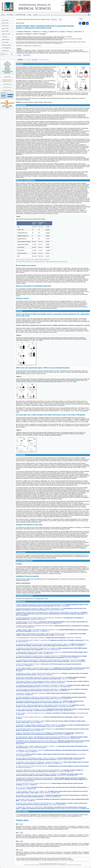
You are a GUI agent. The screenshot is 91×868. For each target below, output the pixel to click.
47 (32, 504)
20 (53, 148)
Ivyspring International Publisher (50, 864)
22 (74, 149)
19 (39, 148)
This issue (54, 20)
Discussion (7, 69)
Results (7, 67)
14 (58, 145)
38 (76, 477)
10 (49, 142)
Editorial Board (6, 39)
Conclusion (7, 70)
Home (3, 14)
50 (40, 522)
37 (74, 477)
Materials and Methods (7, 65)
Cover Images (5, 42)
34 (55, 173)
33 (25, 169)
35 (30, 186)
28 (72, 165)
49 (70, 517)
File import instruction (44, 60)
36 (22, 192)
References (7, 73)
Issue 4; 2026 (5, 26)
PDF (81, 19)
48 (28, 517)
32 (69, 168)
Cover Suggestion (6, 48)
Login (29, 14)
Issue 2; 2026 (5, 31)
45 (51, 496)
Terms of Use (78, 865)
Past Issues (5, 37)
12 (68, 517)
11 (47, 143)
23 (17, 152)
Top (7, 62)
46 (43, 497)
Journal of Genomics (7, 90)
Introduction (7, 63)
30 (20, 168)
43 (47, 493)
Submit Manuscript (21, 14)
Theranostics (7, 77)
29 (50, 167)
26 (88, 158)
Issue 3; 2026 (5, 28)
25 (56, 153)
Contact (36, 14)
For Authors (10, 14)
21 (67, 148)
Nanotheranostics (7, 84)
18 (25, 148)
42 (64, 489)
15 (55, 146)
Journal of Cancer (7, 87)
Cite (60, 20)
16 (69, 146)
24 (38, 153)
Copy (19, 55)
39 (62, 489)
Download (34, 60)
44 (51, 495)
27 (57, 161)
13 (49, 143)
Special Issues (5, 50)
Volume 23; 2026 (6, 34)
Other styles (27, 55)
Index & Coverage (6, 45)
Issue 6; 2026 (5, 20)
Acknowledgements (7, 71)
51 (17, 538)
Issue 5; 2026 (5, 23)
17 (88, 146)
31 (43, 168)
